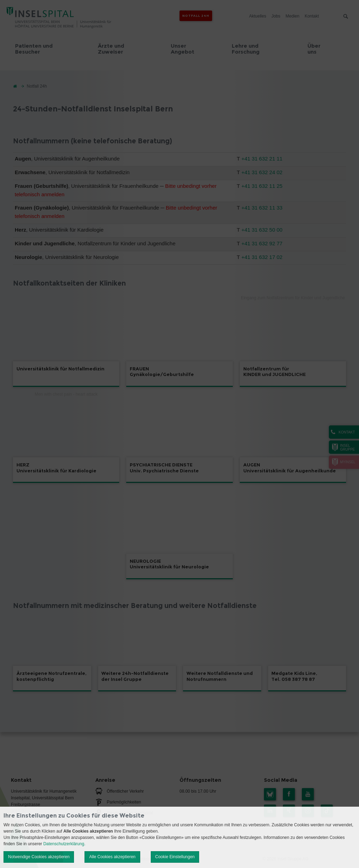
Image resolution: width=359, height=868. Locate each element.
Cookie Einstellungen (175, 857)
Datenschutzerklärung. (64, 844)
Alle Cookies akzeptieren (112, 857)
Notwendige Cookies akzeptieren (39, 857)
